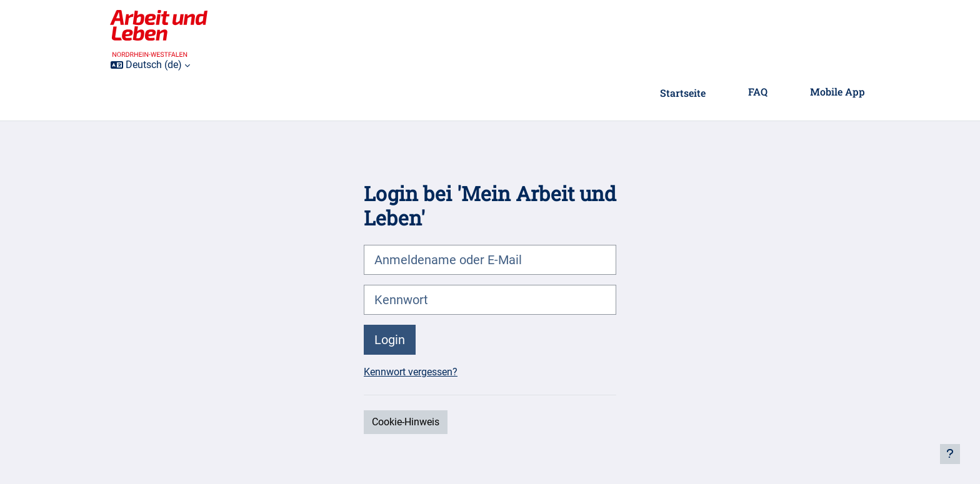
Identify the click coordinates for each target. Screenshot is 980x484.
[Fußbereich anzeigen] (950, 454)
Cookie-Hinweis (406, 422)
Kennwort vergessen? (411, 372)
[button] (150, 65)
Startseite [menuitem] (683, 93)
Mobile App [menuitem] (837, 91)
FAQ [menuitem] (758, 91)
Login (390, 340)
